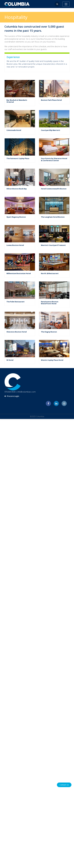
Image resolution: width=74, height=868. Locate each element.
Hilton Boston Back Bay (17, 189)
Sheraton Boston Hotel (17, 332)
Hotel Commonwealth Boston (54, 189)
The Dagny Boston (49, 332)
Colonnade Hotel (14, 130)
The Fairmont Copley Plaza (18, 158)
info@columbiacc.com (26, 392)
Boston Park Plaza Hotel (51, 100)
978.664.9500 (10, 392)
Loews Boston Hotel (15, 245)
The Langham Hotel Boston (53, 217)
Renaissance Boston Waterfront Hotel (50, 303)
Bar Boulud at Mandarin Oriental (17, 101)
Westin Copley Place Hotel (52, 360)
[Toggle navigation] (66, 4)
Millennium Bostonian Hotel (19, 273)
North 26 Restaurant (50, 273)
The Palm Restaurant (16, 302)
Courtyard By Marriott (51, 130)
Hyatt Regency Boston (16, 217)
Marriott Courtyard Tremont (53, 245)
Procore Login (12, 396)
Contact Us (64, 785)
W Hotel (10, 360)
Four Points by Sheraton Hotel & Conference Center (54, 159)
